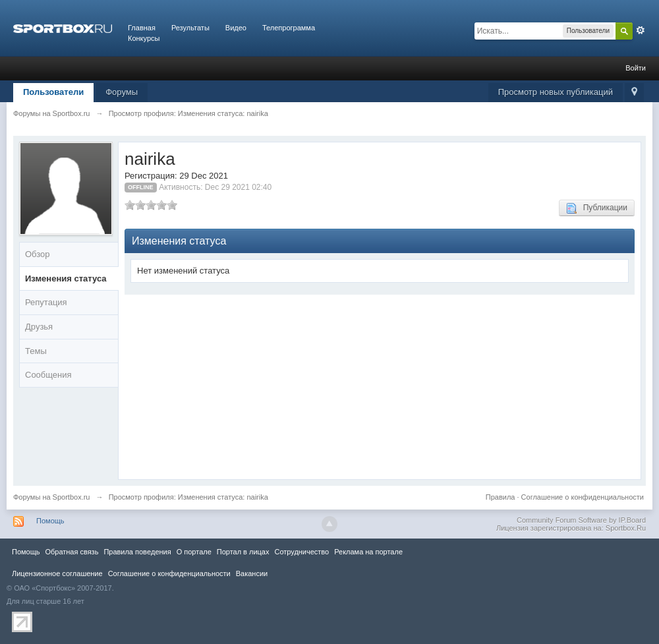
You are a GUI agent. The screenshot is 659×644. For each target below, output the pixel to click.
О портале (194, 552)
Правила (501, 497)
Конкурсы (144, 38)
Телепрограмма (289, 28)
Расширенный (641, 30)
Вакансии (252, 573)
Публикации (597, 208)
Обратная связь (72, 552)
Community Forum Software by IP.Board (581, 520)
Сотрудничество (301, 552)
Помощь (50, 521)
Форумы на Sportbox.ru (52, 497)
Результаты (190, 28)
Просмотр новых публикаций (556, 92)
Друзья (39, 327)
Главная (142, 28)
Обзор (38, 254)
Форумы (122, 92)
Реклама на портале (368, 552)
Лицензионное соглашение (57, 573)
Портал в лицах (243, 552)
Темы (36, 351)
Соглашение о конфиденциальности (583, 497)
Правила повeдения (137, 552)
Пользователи (53, 92)
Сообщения (48, 375)
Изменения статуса (66, 278)
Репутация (46, 302)
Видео (236, 28)
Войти (636, 68)
